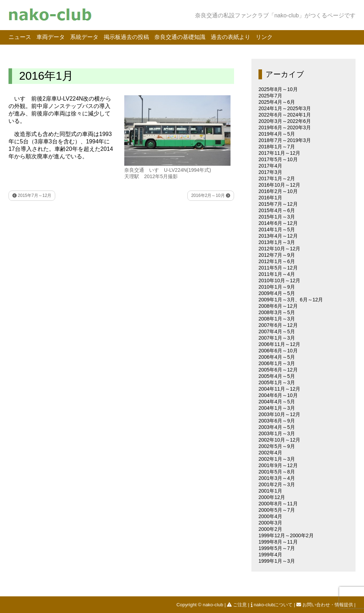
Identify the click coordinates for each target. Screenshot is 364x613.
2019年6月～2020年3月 (285, 127)
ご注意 (237, 605)
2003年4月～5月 (277, 427)
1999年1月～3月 (277, 561)
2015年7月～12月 (32, 195)
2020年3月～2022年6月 (285, 121)
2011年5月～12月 (278, 268)
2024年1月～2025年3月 (285, 108)
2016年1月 (270, 198)
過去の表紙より (231, 37)
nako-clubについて (272, 605)
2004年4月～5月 (277, 402)
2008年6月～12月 (278, 306)
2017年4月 (270, 166)
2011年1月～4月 (277, 274)
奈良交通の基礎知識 (180, 37)
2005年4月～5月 (277, 376)
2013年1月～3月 (277, 242)
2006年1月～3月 (277, 363)
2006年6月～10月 (278, 351)
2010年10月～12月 (279, 280)
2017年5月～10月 (278, 159)
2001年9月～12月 (278, 465)
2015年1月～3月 (277, 217)
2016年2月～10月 (211, 195)
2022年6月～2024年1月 (285, 115)
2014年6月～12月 (278, 223)
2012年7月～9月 (277, 255)
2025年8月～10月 (278, 89)
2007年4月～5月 (277, 331)
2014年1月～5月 (277, 229)
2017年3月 (270, 172)
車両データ (51, 37)
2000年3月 (270, 523)
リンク (264, 37)
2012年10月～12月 (279, 249)
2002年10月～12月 (279, 440)
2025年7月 (270, 96)
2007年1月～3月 (277, 338)
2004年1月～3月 (277, 408)
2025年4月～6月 (277, 102)
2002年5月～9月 (277, 446)
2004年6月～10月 (278, 395)
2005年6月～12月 (278, 370)
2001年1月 (270, 491)
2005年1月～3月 (277, 382)
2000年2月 (270, 529)
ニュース (20, 37)
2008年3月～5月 (277, 312)
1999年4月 (270, 555)
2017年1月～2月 (277, 178)
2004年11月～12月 (279, 389)
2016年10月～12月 (279, 185)
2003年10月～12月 (279, 414)
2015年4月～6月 (277, 210)
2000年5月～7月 (277, 510)
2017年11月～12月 (279, 153)
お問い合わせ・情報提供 (325, 605)
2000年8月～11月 (278, 504)
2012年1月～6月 (277, 261)
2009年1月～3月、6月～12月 (291, 300)
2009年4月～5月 (277, 293)
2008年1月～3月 (277, 319)
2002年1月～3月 (277, 459)
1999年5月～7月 (277, 548)
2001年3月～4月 (277, 478)
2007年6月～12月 (278, 325)
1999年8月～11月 (278, 542)
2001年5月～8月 (277, 472)
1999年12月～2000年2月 (286, 535)
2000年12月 (272, 497)
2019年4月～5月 (277, 134)
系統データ (84, 37)
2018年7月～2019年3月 (285, 140)
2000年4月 (270, 516)
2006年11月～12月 (279, 344)
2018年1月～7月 (277, 147)
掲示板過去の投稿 (126, 37)
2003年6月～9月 (277, 421)
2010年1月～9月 (277, 287)
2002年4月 (270, 453)
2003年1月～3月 (277, 433)
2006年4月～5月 (277, 357)
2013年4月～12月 (278, 236)
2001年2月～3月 (277, 484)
